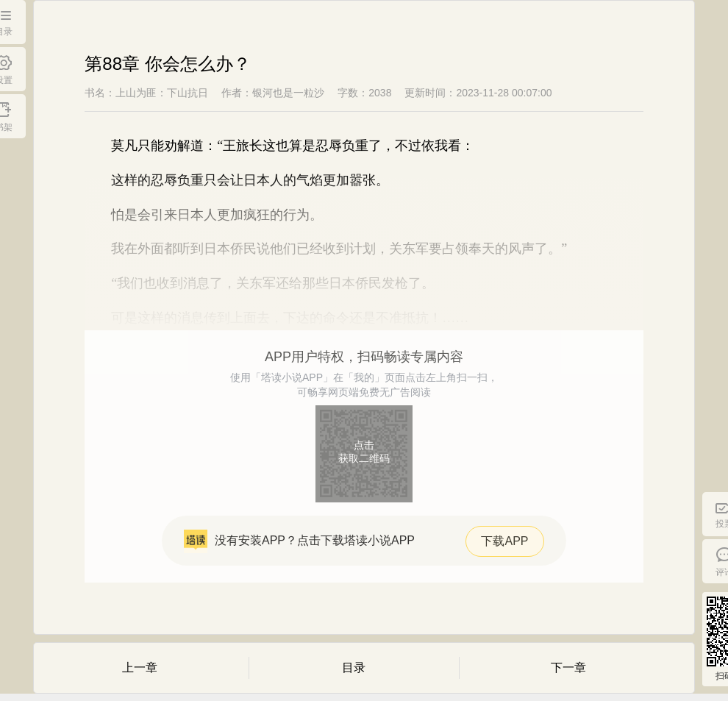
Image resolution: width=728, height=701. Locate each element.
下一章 (568, 668)
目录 (354, 668)
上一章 (140, 668)
